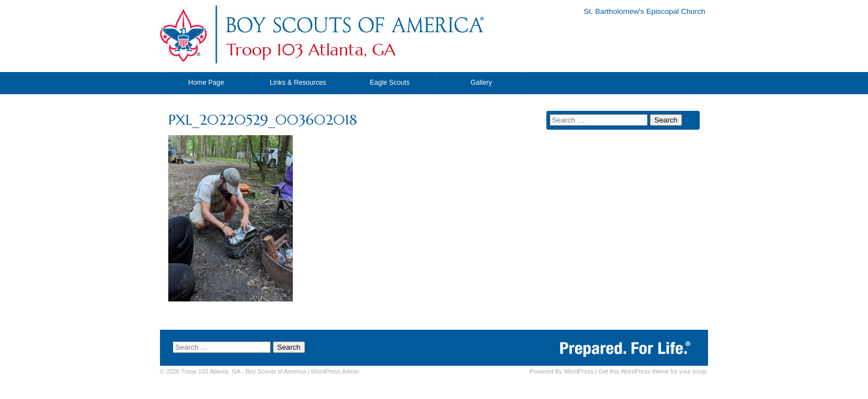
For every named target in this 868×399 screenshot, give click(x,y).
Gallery (481, 83)
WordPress (578, 371)
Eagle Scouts (390, 83)
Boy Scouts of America (275, 371)
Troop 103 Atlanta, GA (311, 50)
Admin (335, 371)
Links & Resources (298, 83)
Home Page (206, 83)
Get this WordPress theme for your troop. (653, 371)
